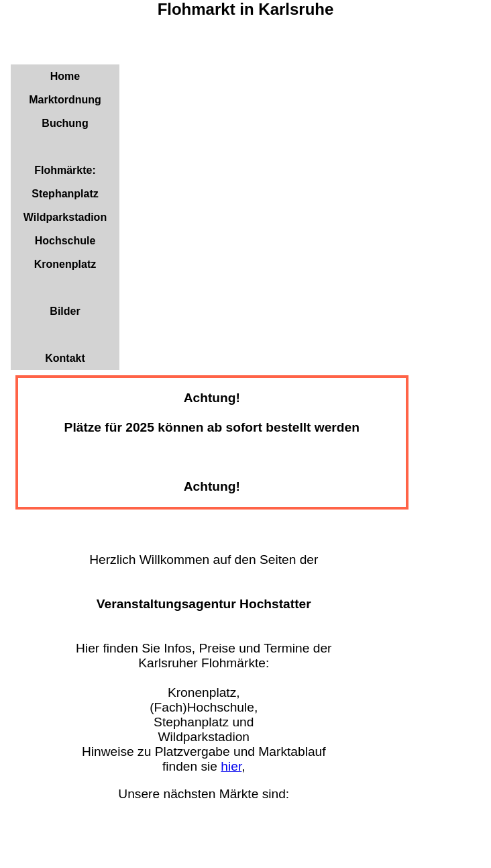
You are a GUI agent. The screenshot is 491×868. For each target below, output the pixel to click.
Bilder (65, 311)
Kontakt (65, 358)
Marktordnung (65, 100)
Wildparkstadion (65, 217)
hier (231, 766)
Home (65, 76)
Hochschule (65, 241)
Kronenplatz (65, 264)
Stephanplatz (65, 194)
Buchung (65, 123)
